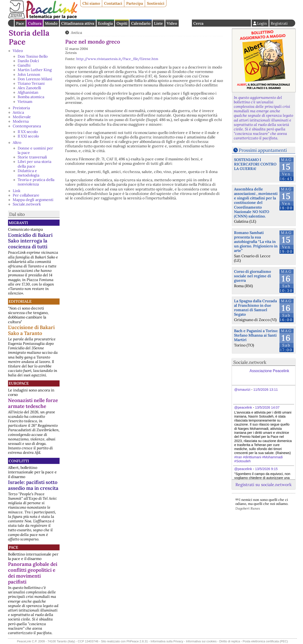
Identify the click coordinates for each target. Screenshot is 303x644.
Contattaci (113, 3)
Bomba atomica (31, 97)
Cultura (35, 23)
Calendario (141, 23)
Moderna (21, 121)
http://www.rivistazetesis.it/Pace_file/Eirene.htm (117, 59)
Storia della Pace (29, 37)
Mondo (51, 23)
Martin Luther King (35, 70)
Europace (19, 383)
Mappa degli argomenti (33, 200)
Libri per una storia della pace (34, 164)
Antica (18, 112)
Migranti (18, 223)
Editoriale (20, 301)
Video (172, 23)
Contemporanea (27, 126)
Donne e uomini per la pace (35, 150)
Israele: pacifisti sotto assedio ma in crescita (33, 485)
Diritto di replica (230, 641)
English (185, 23)
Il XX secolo (28, 132)
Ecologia (105, 23)
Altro (17, 142)
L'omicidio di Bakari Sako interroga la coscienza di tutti (30, 241)
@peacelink (243, 407)
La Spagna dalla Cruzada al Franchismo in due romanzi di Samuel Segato (255, 308)
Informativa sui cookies (201, 641)
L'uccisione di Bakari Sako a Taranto (31, 330)
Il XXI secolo (28, 136)
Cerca (198, 23)
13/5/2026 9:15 (266, 469)
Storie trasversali (32, 157)
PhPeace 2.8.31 (137, 641)
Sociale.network (27, 204)
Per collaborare (26, 195)
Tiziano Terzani (31, 83)
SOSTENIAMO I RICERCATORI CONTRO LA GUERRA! (255, 164)
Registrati (279, 23)
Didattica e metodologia (28, 173)
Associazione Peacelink (269, 371)
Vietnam (25, 101)
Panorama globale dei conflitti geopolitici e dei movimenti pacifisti (33, 573)
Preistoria (21, 108)
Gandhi (24, 65)
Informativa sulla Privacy (167, 641)
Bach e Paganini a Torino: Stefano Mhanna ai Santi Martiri (256, 335)
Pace (20, 23)
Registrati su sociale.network (263, 485)
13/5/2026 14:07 (267, 407)
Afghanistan (28, 92)
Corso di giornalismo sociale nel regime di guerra (252, 276)
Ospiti (122, 23)
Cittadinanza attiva (78, 23)
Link (17, 191)
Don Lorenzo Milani (35, 79)
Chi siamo (91, 3)
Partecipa (135, 3)
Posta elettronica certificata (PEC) (265, 641)
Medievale (22, 117)
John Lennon (29, 74)
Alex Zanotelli (29, 88)
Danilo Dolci (28, 61)
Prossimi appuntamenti (263, 150)
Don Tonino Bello (33, 56)
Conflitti (19, 461)
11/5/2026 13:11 (266, 390)
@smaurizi (242, 390)
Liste (158, 23)
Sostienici (156, 3)
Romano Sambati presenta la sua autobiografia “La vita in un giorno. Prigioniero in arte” (256, 242)
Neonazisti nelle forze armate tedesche (33, 403)
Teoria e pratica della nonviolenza (36, 182)
